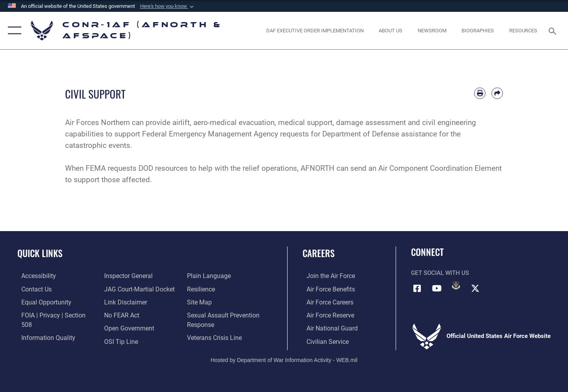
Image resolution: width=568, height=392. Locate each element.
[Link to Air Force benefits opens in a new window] (326, 289)
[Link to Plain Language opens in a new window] (123, 340)
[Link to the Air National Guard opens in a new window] (327, 327)
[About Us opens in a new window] (391, 31)
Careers (319, 253)
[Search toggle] (554, 30)
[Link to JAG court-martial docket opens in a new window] (137, 276)
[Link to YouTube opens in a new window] (437, 288)
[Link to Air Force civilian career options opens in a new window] (323, 340)
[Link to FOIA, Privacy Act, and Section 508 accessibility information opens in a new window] (53, 314)
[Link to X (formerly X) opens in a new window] (475, 288)
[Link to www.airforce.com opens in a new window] (326, 276)
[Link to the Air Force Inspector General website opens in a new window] (41, 340)
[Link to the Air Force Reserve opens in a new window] (326, 314)
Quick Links (40, 253)
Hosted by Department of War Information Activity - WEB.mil (284, 359)
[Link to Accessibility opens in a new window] (34, 276)
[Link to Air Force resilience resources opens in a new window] (202, 276)
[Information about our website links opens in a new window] (123, 289)
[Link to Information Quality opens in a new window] (43, 327)
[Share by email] (497, 93)
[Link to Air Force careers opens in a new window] (326, 302)
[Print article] (480, 93)
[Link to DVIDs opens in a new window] (456, 286)
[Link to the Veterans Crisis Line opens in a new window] (215, 324)
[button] (168, 6)
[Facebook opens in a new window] (417, 288)
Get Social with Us (440, 273)
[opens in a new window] (315, 31)
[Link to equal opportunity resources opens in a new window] (41, 302)
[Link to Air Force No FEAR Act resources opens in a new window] (120, 302)
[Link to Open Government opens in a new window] (126, 314)
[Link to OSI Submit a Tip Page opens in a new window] (119, 327)
